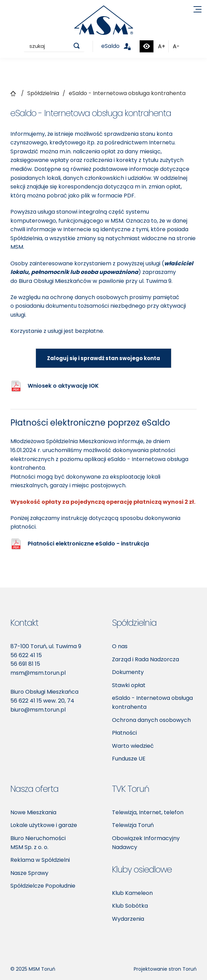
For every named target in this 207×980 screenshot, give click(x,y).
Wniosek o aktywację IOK (63, 386)
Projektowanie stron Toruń (165, 969)
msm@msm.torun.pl (38, 673)
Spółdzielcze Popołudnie (43, 886)
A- (176, 46)
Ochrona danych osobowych (151, 720)
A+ (162, 46)
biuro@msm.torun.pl (38, 710)
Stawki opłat (129, 685)
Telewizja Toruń (133, 825)
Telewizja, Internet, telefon (148, 812)
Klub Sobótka (130, 906)
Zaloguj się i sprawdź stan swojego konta (103, 358)
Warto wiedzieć (133, 746)
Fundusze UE (129, 759)
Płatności (124, 733)
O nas (120, 646)
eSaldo (120, 46)
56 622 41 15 (26, 655)
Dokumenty (128, 672)
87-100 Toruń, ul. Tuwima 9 (46, 646)
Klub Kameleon (132, 893)
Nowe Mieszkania (33, 812)
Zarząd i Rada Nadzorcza (145, 659)
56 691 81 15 (25, 664)
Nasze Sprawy (29, 873)
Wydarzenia (128, 919)
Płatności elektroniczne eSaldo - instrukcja (88, 544)
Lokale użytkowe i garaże (44, 825)
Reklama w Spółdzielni (40, 860)
